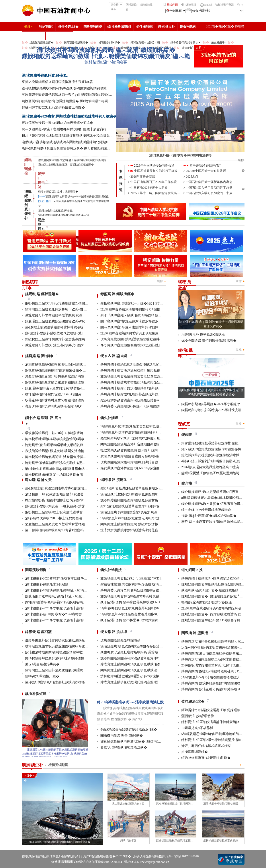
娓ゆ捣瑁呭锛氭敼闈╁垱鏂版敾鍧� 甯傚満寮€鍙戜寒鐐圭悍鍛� (73, 475)
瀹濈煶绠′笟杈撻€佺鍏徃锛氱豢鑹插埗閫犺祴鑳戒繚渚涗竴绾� (148, 494)
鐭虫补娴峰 (218, 42)
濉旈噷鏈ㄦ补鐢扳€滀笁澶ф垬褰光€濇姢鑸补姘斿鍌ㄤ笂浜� (71, 345)
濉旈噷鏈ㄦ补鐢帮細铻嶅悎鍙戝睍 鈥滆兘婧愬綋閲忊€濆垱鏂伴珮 (73, 315)
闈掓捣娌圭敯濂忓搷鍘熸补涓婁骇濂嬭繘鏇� (58, 339)
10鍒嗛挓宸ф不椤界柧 (197, 728)
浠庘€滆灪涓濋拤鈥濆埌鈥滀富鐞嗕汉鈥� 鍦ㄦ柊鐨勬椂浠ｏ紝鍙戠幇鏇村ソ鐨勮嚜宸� (86, 148)
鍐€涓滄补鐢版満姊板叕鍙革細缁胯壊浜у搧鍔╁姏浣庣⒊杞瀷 (146, 488)
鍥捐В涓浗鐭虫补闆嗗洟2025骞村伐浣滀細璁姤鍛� (220, 410)
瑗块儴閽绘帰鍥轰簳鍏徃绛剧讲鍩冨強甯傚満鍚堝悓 (139, 462)
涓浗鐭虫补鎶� (59, 36)
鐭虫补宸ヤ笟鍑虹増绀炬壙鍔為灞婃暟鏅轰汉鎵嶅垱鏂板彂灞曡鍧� (152, 652)
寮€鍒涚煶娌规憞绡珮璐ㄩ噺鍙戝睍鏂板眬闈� (66, 165)
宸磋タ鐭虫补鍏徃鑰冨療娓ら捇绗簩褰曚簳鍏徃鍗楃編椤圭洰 (147, 456)
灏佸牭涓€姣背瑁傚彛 (198, 716)
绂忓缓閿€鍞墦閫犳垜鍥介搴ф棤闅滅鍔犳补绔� (62, 394)
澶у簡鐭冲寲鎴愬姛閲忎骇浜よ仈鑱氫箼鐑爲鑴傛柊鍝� (142, 333)
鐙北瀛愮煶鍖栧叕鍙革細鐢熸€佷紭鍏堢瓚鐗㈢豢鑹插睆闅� (145, 506)
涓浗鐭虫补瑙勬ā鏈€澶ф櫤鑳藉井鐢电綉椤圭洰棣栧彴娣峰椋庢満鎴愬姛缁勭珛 (84, 469)
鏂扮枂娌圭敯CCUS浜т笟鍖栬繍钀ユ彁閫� (53, 108)
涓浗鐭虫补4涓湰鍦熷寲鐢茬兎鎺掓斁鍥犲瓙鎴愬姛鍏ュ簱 (144, 614)
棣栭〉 (29, 27)
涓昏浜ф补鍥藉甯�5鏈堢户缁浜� (209, 516)
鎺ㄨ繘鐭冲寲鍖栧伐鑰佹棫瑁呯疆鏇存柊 (211, 449)
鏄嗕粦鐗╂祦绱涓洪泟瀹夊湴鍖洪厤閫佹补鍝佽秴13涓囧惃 (145, 364)
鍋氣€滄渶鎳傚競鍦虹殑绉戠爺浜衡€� (129, 729)
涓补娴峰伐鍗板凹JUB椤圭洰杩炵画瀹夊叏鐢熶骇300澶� (68, 518)
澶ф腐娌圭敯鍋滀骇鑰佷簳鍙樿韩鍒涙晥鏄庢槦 (59, 327)
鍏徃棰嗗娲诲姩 (119, 27)
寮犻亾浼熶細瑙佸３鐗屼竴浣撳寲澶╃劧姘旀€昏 (58, 82)
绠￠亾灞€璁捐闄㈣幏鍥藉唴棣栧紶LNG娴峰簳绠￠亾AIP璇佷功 (148, 602)
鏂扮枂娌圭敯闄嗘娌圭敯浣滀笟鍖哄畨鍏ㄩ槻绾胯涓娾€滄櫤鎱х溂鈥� (78, 512)
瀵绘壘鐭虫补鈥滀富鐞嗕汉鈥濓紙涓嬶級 (55, 640)
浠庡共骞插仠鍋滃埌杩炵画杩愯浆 (206, 746)
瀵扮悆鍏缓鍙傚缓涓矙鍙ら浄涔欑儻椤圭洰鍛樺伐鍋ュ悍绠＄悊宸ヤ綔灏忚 (157, 676)
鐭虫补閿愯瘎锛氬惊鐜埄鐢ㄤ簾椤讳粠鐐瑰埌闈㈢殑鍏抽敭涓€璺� (78, 160)
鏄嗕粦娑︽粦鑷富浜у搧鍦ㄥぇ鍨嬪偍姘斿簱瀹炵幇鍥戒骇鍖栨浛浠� (152, 406)
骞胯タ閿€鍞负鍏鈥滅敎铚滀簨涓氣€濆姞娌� (60, 406)
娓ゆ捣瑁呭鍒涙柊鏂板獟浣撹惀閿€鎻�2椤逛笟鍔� (64, 439)
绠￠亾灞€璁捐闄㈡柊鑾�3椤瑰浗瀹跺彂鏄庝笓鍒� (139, 620)
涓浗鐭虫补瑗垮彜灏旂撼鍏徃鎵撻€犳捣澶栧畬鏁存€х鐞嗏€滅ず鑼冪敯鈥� (157, 432)
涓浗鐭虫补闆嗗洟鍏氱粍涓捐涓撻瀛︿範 (64, 215)
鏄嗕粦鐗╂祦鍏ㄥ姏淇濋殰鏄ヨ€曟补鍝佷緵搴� (136, 388)
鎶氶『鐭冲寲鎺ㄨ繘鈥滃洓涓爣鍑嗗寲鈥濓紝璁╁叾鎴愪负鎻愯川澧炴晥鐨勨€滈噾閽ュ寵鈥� (91, 136)
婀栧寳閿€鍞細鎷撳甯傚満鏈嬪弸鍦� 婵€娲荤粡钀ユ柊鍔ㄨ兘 (68, 101)
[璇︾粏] (138, 719)
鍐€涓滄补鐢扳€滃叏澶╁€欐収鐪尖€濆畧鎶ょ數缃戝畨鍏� (68, 506)
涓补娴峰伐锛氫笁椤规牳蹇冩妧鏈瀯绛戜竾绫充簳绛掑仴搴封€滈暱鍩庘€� (156, 608)
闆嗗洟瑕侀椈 (93, 27)
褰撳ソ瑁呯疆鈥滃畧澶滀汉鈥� (124, 747)
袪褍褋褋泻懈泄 (225, 5)
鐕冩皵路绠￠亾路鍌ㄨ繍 (145, 42)
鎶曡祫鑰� (116, 5)
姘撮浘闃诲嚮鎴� (195, 752)
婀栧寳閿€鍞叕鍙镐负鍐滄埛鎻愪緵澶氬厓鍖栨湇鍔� (65, 382)
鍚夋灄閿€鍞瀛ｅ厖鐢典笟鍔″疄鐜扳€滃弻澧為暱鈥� (65, 388)
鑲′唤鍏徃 (146, 5)
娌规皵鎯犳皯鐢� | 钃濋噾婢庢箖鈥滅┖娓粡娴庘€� (220, 596)
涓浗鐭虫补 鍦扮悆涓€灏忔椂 (203, 335)
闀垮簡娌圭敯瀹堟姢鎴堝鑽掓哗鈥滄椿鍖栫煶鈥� (138, 524)
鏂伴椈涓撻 (145, 27)
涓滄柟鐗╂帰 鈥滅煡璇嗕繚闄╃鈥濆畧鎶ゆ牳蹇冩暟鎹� (68, 494)
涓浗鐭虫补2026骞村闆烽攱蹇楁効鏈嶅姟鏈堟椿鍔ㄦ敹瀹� (69, 116)
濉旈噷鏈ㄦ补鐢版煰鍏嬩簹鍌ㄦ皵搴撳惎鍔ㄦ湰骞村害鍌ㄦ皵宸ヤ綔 (150, 376)
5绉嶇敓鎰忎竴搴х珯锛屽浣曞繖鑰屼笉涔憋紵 (215, 734)
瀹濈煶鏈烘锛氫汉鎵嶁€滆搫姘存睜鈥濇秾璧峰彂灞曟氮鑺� (145, 646)
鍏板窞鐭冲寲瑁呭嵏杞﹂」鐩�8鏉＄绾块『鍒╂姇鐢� (142, 303)
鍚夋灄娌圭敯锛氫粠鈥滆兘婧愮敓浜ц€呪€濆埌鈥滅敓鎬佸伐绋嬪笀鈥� (77, 321)
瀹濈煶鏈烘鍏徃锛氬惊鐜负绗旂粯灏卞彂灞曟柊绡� (140, 512)
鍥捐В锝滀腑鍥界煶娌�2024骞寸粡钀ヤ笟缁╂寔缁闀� (224, 404)
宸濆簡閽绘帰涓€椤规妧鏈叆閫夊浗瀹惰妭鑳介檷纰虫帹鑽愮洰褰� (75, 451)
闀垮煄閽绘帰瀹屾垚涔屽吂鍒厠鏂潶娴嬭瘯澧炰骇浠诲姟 (143, 444)
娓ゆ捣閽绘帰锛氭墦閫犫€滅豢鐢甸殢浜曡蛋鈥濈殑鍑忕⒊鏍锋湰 (72, 457)
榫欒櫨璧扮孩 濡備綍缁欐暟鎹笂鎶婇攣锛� (58, 500)
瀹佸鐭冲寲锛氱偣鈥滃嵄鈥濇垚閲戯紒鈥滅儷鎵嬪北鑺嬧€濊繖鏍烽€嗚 (74, 142)
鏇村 (160, 281)
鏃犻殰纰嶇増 (191, 7)
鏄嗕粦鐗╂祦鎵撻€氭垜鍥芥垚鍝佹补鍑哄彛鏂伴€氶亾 (140, 394)
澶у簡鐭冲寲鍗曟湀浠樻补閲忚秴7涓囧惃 (130, 309)
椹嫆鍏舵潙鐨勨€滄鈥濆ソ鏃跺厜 (207, 602)
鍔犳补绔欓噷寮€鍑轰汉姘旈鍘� (206, 758)
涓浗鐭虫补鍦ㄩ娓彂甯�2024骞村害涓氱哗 (58, 614)
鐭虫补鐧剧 (188, 27)
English (208, 5)
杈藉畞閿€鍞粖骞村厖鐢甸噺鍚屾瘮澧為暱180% (60, 400)
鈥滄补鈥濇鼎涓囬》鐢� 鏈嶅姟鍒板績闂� (213, 590)
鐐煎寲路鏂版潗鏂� (76, 42)
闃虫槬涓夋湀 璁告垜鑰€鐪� (122, 735)
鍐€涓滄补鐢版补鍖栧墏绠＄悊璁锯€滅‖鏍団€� (60, 333)
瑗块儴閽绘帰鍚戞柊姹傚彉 (120, 640)
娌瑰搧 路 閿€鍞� (109, 42)
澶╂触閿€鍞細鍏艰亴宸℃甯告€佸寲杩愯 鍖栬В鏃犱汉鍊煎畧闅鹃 (75, 530)
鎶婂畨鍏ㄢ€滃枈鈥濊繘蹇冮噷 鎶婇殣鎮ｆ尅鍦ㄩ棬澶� (222, 710)
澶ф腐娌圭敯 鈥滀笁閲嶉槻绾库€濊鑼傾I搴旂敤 (60, 488)
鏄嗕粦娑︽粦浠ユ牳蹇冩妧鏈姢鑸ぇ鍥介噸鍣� (137, 590)
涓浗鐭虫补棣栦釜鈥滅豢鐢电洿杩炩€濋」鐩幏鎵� (139, 518)
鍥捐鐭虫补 (166, 27)
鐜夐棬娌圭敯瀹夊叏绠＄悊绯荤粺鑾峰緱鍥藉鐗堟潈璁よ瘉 (69, 524)
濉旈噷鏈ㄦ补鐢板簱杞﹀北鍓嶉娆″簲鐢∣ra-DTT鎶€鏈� (141, 578)
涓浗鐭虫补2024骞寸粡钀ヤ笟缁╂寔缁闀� (58, 608)
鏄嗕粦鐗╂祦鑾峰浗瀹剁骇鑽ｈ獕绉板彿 (130, 370)
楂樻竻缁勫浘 (33, 36)
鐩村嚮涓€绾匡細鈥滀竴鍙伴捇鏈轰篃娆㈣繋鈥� (217, 722)
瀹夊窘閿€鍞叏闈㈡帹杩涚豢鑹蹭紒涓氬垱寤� (60, 376)
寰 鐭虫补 (28, 214)
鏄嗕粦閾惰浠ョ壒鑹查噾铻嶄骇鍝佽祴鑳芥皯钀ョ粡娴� (223, 653)
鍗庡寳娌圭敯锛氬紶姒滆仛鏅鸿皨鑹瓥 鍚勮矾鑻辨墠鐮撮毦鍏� (148, 682)
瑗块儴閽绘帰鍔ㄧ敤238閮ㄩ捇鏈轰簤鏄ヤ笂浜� (58, 123)
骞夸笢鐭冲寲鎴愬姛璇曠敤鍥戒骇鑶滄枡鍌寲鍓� (138, 345)
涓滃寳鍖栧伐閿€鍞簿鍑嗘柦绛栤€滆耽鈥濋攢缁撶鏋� (66, 364)
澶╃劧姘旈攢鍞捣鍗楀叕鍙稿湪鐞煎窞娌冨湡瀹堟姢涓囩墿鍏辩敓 (149, 530)
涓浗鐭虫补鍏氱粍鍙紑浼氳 (45, 75)
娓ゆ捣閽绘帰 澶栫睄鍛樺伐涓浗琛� (209, 341)
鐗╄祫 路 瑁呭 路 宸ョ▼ (186, 42)
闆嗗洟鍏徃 (132, 7)
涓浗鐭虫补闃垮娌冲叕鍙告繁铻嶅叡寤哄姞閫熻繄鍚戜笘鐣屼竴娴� (152, 426)
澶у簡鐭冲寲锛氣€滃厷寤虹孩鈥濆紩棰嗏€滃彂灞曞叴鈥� (67, 682)
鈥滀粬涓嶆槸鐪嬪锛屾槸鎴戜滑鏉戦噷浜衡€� (60, 652)
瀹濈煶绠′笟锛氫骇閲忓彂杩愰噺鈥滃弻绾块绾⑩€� (63, 463)
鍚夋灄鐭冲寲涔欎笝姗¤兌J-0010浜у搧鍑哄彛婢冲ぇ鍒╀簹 (143, 468)
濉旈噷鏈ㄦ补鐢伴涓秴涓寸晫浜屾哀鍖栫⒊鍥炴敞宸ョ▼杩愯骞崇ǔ (151, 596)
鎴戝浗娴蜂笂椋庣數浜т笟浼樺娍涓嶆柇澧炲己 (215, 455)
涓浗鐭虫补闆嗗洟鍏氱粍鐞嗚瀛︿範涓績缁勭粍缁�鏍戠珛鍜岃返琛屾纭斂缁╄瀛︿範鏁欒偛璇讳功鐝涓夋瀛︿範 (106, 53)
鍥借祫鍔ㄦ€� (68, 27)
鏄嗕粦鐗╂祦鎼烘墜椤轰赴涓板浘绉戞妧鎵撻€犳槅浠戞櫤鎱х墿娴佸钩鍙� (155, 382)
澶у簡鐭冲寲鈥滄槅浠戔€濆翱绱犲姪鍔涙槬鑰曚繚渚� (221, 608)
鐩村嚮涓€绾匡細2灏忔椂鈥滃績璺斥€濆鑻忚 (215, 740)
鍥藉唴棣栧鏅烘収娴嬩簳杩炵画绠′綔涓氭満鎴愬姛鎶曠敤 (64, 88)
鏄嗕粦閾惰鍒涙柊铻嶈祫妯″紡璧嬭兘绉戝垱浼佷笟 (219, 683)
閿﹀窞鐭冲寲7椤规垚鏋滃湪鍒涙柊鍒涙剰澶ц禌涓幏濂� (143, 321)
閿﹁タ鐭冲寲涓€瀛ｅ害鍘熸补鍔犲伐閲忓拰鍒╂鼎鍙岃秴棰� (67, 129)
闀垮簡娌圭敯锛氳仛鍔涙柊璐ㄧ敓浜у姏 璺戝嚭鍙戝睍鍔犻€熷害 (69, 95)
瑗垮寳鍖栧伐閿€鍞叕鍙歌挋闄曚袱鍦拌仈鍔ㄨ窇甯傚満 (142, 339)
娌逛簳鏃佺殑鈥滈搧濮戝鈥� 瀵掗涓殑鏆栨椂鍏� (139, 741)
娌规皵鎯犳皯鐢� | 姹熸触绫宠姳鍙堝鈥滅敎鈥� (218, 614)
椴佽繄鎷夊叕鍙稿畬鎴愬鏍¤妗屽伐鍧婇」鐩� (136, 450)
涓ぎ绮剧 (46, 27)
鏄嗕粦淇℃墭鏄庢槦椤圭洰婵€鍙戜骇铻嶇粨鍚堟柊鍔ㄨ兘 (224, 659)
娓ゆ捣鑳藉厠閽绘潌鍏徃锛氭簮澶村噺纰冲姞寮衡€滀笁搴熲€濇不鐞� (153, 500)
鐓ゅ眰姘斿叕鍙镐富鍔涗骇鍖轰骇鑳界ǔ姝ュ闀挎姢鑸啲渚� (146, 400)
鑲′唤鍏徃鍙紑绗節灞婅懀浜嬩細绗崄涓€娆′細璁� (64, 602)
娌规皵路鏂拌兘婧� (41, 42)
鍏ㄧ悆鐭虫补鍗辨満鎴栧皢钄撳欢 (206, 510)
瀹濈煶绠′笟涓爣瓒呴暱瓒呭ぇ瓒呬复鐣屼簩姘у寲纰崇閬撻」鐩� (74, 445)
